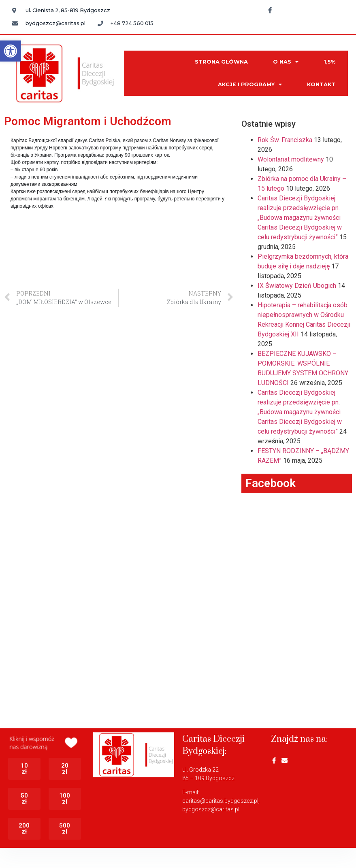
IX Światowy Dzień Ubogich (297, 286)
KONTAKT (321, 84)
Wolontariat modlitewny (291, 159)
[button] (11, 51)
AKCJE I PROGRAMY (250, 85)
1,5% (329, 62)
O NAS (286, 62)
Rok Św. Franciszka (285, 140)
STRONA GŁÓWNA (221, 62)
